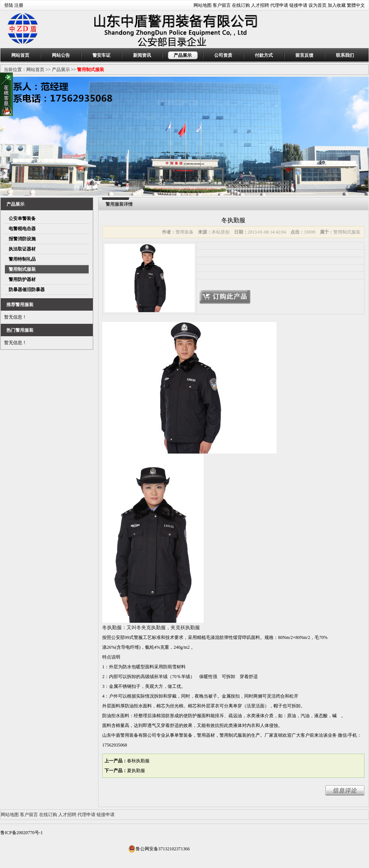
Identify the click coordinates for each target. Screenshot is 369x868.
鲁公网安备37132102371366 (159, 849)
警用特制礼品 (22, 259)
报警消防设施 (22, 239)
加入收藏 (337, 5)
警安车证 (101, 55)
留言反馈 (304, 55)
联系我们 (345, 55)
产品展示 (183, 55)
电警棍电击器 (22, 229)
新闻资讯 (142, 55)
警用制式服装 (91, 70)
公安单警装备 (22, 219)
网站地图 (203, 5)
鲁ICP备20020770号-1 (22, 833)
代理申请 (279, 5)
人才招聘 (260, 5)
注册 (19, 5)
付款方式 (264, 55)
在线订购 (241, 5)
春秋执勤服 (138, 761)
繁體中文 (356, 5)
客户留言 (222, 5)
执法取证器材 (22, 249)
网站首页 (20, 55)
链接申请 (298, 5)
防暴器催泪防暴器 (27, 290)
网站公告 (61, 55)
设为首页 (318, 5)
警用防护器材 (22, 279)
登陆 (9, 5)
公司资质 (223, 55)
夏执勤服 (136, 771)
